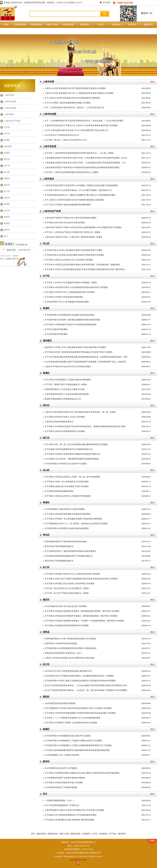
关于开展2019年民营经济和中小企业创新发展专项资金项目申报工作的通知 (76, 287)
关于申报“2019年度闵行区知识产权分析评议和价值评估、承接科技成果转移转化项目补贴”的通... (86, 426)
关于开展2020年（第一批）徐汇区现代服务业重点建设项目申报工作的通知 (76, 444)
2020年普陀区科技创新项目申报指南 (60, 703)
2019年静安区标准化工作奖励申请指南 (61, 787)
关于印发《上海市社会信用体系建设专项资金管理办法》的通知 (71, 172)
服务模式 (148, 25)
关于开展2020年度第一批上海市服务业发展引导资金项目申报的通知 (73, 519)
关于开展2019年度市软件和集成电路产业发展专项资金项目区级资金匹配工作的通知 (80, 713)
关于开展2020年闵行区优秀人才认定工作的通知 (65, 417)
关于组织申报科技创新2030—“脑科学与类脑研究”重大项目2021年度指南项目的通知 (80, 195)
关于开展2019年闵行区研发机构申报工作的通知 (65, 431)
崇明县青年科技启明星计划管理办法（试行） (64, 653)
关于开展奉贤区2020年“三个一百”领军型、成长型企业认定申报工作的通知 (76, 524)
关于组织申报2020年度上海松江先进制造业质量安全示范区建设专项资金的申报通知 (80, 681)
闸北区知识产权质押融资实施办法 (59, 546)
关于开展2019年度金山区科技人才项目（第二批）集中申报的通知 (72, 477)
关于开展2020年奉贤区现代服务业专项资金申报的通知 (68, 514)
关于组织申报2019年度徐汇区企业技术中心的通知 (66, 464)
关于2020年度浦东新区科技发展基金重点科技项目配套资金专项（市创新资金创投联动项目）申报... (87, 357)
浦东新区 (8, 146)
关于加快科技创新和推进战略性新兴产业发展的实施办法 (69, 556)
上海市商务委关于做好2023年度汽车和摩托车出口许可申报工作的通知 (74, 810)
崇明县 (7, 204)
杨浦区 (7, 223)
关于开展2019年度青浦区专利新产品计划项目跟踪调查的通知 (71, 325)
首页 (6, 25)
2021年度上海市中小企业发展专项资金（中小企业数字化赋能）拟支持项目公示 (78, 190)
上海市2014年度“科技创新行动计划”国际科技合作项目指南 (69, 658)
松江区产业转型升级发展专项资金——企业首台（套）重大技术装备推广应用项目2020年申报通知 (86, 690)
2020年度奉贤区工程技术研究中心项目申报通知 (65, 509)
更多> (153, 82)
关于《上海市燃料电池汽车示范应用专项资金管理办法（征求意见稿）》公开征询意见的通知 (84, 121)
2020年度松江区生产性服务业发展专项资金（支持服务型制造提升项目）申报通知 (79, 676)
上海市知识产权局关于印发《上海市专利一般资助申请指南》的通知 (73, 237)
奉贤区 (7, 178)
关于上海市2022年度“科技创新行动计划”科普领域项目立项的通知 (72, 98)
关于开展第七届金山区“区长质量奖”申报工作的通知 (67, 486)
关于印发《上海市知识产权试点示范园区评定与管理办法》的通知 (72, 232)
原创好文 (8, 31)
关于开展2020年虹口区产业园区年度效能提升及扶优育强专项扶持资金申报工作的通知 (81, 579)
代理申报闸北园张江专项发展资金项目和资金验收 (66, 542)
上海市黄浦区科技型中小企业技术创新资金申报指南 (67, 394)
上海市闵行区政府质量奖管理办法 (59, 422)
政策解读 (116, 25)
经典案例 (84, 25)
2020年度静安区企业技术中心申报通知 (61, 768)
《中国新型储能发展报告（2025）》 (60, 801)
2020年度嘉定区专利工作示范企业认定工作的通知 (66, 606)
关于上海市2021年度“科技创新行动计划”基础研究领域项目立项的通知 (74, 200)
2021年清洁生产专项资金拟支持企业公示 (62, 135)
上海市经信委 (10, 102)
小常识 (100, 25)
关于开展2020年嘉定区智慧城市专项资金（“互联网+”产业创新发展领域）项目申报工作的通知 (84, 621)
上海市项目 (9, 114)
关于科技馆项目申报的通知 (56, 334)
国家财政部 (36, 25)
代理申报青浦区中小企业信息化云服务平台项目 (65, 389)
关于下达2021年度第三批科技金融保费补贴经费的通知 (68, 205)
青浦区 (7, 140)
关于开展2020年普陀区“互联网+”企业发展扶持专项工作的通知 (71, 723)
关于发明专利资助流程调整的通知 (59, 491)
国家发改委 (68, 25)
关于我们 (132, 25)
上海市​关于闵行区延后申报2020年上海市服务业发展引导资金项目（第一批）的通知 (80, 412)
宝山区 (7, 127)
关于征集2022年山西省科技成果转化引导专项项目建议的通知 (71, 815)
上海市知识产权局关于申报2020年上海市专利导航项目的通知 (71, 218)
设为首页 (107, 3)
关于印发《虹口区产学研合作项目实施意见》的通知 (67, 593)
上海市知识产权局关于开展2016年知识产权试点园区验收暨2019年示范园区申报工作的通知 (83, 227)
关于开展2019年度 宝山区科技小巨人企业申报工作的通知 (69, 260)
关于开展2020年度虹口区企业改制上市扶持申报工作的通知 (70, 584)
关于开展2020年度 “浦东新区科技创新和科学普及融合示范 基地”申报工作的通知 (79, 352)
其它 (6, 236)
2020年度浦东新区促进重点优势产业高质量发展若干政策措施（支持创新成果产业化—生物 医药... (86, 362)
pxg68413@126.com (14, 259)
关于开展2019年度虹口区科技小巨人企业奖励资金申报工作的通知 (72, 574)
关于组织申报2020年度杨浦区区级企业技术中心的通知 (68, 736)
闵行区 (7, 159)
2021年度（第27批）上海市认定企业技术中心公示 (66, 140)
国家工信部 (52, 25)
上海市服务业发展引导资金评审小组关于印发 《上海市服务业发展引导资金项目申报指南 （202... (86, 163)
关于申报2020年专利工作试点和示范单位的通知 (65, 223)
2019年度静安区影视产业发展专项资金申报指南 (65, 778)
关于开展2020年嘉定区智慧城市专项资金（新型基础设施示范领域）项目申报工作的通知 (82, 611)
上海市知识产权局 (12, 121)
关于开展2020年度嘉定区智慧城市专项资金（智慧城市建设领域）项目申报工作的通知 (81, 616)
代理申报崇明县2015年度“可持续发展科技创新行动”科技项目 (70, 639)
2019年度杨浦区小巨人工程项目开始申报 (62, 755)
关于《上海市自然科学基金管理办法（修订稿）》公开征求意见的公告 (74, 108)
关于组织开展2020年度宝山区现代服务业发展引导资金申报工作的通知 (74, 255)
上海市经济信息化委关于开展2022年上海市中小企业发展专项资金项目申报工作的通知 (81, 125)
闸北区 (7, 185)
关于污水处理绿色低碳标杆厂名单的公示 (62, 805)
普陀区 (7, 217)
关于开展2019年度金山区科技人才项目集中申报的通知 (68, 496)
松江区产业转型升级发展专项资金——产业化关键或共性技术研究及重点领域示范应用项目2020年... (87, 685)
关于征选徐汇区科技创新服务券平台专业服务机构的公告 (69, 449)
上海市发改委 (10, 108)
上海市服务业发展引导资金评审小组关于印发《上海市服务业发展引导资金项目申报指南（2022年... (87, 158)
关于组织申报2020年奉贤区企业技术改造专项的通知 (67, 528)
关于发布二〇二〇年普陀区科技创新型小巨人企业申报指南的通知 (72, 718)
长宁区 (7, 134)
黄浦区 (7, 153)
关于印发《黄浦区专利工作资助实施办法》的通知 (66, 384)
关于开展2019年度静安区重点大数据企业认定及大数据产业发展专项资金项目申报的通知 (82, 773)
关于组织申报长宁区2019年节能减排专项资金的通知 (67, 302)
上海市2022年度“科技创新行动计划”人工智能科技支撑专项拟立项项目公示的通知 (79, 93)
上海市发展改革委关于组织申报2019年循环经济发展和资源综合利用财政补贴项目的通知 (82, 167)
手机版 (7, 3)
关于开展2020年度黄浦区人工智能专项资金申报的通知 (68, 380)
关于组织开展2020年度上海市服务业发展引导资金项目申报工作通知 (73, 250)
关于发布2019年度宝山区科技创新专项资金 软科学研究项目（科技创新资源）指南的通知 (82, 265)
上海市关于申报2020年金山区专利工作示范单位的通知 (68, 367)
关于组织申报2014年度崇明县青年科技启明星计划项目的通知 (71, 648)
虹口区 (7, 191)
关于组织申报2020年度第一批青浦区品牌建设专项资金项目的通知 (72, 320)
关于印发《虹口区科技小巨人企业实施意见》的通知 (67, 588)
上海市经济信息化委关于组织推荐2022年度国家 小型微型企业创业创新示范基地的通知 (81, 185)
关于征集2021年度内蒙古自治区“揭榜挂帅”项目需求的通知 (69, 820)
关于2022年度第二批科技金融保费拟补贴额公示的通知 (68, 103)
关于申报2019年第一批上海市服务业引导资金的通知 (67, 482)
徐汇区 (7, 166)
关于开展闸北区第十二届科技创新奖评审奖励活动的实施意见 (71, 551)
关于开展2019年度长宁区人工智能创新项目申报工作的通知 (70, 292)
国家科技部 (20, 25)
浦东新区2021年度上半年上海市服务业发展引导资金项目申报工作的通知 (75, 347)
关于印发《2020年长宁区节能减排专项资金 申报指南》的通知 (71, 283)
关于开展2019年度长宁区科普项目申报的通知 (64, 297)
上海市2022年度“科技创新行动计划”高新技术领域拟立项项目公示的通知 (75, 88)
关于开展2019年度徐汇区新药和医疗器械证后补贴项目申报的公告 (72, 454)
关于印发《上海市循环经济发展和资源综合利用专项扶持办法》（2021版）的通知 (79, 153)
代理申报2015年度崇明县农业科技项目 (61, 643)
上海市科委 (9, 95)
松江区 (7, 211)
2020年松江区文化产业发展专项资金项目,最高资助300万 (68, 671)
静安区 (7, 230)
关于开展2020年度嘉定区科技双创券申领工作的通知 (67, 626)
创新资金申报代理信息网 (35, 3)
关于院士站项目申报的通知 (56, 329)
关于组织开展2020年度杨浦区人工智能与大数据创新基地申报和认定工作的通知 (78, 745)
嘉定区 (7, 198)
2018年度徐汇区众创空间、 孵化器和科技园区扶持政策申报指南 (72, 459)
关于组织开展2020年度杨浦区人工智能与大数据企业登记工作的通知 (73, 741)
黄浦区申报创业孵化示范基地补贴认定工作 (63, 399)
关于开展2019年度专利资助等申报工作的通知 (64, 783)
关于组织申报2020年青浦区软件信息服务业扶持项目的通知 (70, 315)
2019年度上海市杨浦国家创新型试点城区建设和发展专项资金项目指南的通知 (77, 750)
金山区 (7, 172)
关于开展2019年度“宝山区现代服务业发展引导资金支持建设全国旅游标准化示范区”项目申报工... (86, 269)
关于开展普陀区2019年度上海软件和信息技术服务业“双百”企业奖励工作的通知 (78, 708)
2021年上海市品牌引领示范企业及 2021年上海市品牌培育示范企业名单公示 (77, 130)
